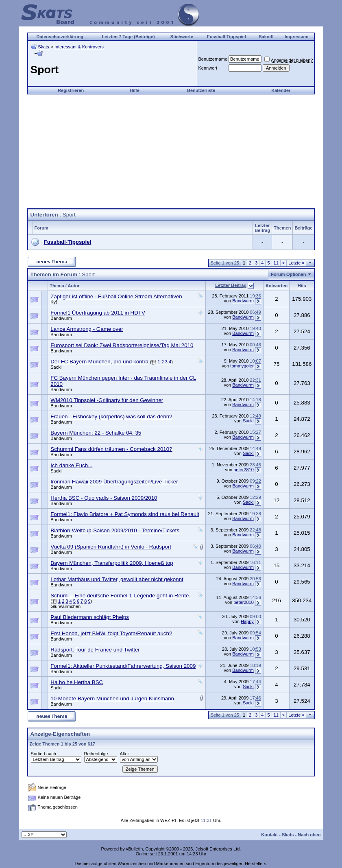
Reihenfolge (96, 754)
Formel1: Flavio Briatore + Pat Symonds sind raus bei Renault (125, 514)
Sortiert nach (44, 754)
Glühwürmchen (65, 606)
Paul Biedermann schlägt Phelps (90, 617)
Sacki (56, 367)
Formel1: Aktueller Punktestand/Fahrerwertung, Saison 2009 (123, 666)
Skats (44, 47)
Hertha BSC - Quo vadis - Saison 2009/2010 (104, 498)
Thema (57, 286)
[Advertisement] (171, 151)
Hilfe (135, 90)
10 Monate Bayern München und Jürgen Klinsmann (112, 699)
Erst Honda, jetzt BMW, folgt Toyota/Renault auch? (111, 633)
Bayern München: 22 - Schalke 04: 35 (96, 433)
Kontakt (269, 835)
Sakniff (266, 37)
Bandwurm (243, 301)
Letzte (296, 263)
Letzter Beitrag (231, 285)
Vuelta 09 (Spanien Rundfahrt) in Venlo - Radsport (111, 547)
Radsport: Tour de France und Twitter (95, 650)
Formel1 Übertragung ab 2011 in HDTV (98, 313)
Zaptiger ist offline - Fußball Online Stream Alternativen (116, 296)
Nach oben (309, 835)
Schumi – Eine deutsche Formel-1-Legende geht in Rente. (120, 596)
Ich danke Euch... (71, 465)
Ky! (54, 302)
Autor (73, 286)
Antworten (277, 286)
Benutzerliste (201, 90)
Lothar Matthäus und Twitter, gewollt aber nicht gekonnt (117, 579)
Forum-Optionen (288, 274)
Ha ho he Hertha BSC (77, 682)
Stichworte (182, 37)
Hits (302, 286)
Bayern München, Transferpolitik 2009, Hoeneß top (112, 563)
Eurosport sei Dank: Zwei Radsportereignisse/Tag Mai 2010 (122, 345)
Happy (247, 621)
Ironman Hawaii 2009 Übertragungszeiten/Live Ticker (114, 482)
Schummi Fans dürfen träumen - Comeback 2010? (111, 449)
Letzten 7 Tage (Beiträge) (129, 37)
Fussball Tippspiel (227, 37)
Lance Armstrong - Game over (87, 329)
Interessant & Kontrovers (79, 47)
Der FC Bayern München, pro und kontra (99, 362)
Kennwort (208, 68)
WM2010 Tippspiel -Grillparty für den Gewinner (107, 400)
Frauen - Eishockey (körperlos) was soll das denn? (111, 417)
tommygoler (242, 366)
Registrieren (71, 90)
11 (276, 263)
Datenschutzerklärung (60, 37)
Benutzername (213, 59)
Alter (125, 754)
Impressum (297, 37)
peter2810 (244, 470)
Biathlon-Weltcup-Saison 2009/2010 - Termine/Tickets (115, 530)
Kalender (281, 90)
